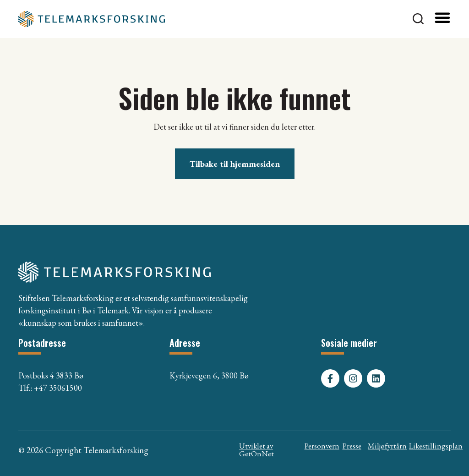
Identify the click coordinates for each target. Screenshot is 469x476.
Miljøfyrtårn (387, 446)
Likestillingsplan (436, 446)
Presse (352, 446)
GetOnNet (256, 454)
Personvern (322, 446)
